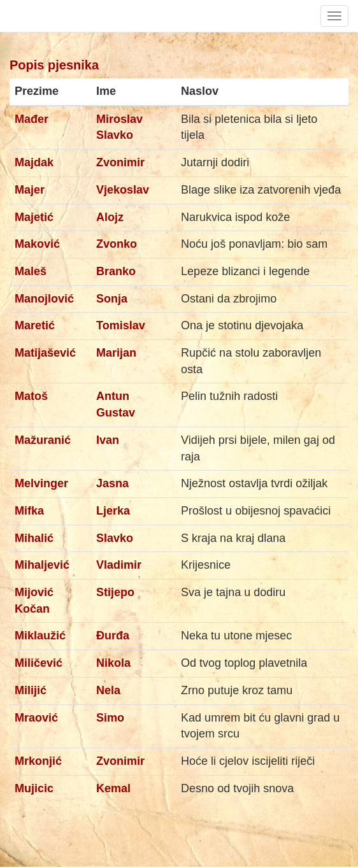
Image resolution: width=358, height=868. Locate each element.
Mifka (29, 511)
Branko (116, 271)
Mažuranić (43, 440)
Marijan (116, 353)
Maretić (35, 325)
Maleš (31, 271)
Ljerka (113, 511)
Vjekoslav (123, 190)
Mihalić (34, 538)
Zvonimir (120, 162)
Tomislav (121, 325)
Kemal (113, 788)
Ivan (108, 440)
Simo (110, 718)
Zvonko (117, 244)
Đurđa (113, 636)
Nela (108, 690)
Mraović (36, 718)
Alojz (110, 217)
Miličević (39, 663)
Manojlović (44, 299)
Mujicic (34, 788)
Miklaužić (40, 636)
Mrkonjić (38, 761)
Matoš (31, 396)
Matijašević (45, 353)
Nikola (113, 663)
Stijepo (115, 592)
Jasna (112, 483)
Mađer (32, 119)
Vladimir (119, 565)
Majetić (34, 217)
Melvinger (41, 483)
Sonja (112, 299)
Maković (37, 244)
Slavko (115, 538)
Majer (30, 190)
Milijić (31, 690)
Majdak (34, 162)
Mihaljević (42, 565)
